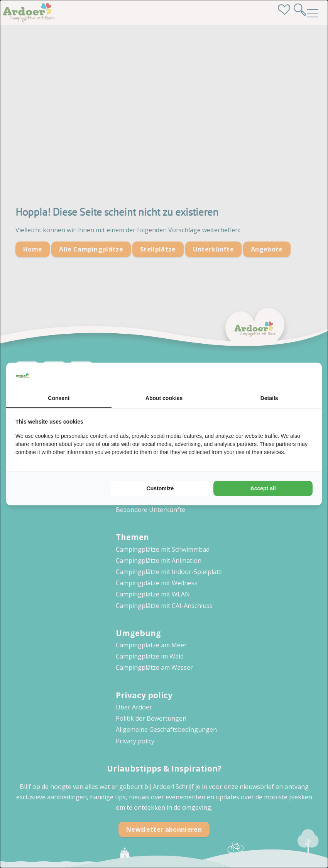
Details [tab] (269, 398)
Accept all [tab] (263, 488)
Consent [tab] (59, 398)
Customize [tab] (160, 488)
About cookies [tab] (164, 398)
